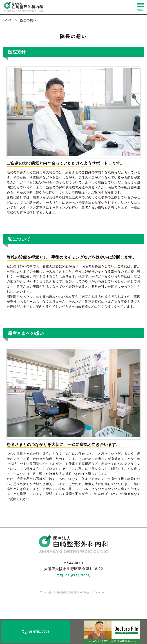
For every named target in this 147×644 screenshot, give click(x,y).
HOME (7, 20)
